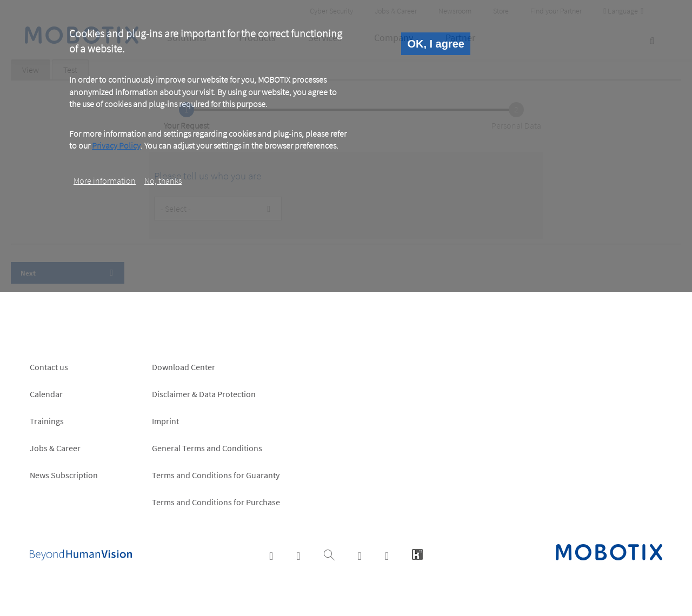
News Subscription (64, 475)
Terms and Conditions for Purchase (216, 502)
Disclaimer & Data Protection (204, 394)
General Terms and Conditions (207, 448)
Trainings (47, 421)
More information (105, 180)
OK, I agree (436, 44)
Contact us (49, 367)
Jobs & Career (55, 448)
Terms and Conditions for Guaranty (216, 475)
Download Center (184, 367)
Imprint (165, 421)
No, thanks (163, 180)
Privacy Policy (116, 145)
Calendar (46, 394)
